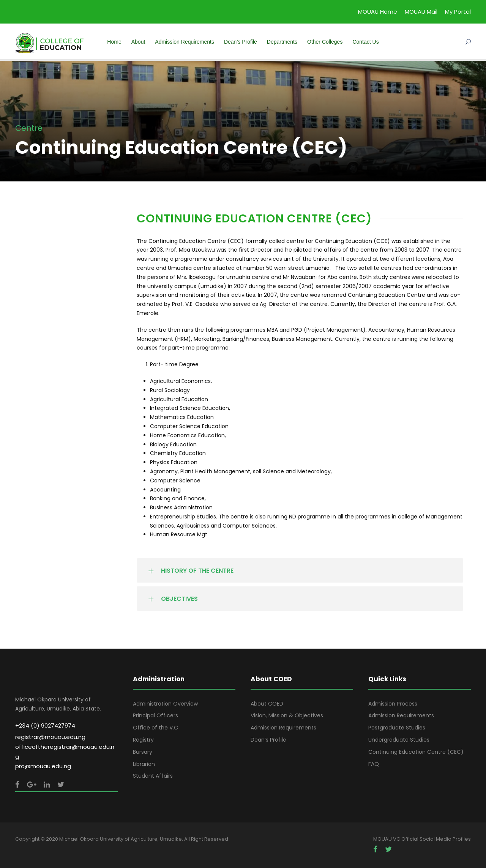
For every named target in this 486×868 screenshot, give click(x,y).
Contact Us (365, 42)
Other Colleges (325, 42)
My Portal (458, 12)
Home (114, 42)
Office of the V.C (155, 728)
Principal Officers (155, 715)
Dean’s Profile (241, 42)
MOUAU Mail (421, 12)
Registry (143, 740)
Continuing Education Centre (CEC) (416, 752)
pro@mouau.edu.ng (43, 766)
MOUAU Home (378, 12)
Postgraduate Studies (397, 728)
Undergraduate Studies (399, 740)
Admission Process (393, 704)
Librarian (144, 764)
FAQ (374, 764)
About (138, 42)
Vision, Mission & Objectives (287, 715)
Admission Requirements (185, 42)
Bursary (143, 752)
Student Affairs (153, 776)
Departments (282, 42)
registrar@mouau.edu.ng (50, 737)
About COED (267, 704)
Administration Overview (165, 704)
